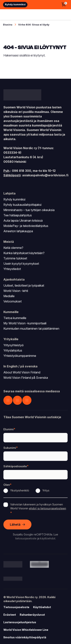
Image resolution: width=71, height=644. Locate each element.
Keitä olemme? (13, 248)
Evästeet (10, 615)
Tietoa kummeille (15, 318)
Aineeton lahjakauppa (18, 231)
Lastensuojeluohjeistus (20, 622)
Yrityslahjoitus (13, 350)
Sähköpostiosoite (16, 466)
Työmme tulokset (15, 258)
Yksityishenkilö (20, 490)
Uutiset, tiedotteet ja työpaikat (24, 285)
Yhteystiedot (12, 269)
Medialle (9, 296)
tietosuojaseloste (26, 538)
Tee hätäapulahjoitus (18, 215)
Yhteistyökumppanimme (20, 356)
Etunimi (9, 429)
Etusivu (8, 25)
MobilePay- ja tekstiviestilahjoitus (26, 226)
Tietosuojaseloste (16, 607)
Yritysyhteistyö (14, 345)
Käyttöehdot (42, 607)
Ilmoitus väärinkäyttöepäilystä (25, 637)
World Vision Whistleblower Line (26, 630)
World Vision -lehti (16, 291)
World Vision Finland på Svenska (26, 378)
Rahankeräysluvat (32, 615)
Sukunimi (11, 448)
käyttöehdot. (48, 538)
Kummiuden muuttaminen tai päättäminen (31, 329)
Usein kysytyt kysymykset (21, 264)
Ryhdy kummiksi (15, 4)
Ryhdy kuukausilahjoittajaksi (22, 205)
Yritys (46, 490)
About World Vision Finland (22, 372)
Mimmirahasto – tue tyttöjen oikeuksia (29, 210)
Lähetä (15, 524)
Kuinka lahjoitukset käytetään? (24, 253)
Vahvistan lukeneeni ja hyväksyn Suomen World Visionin (38, 506)
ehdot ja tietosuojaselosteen (48, 508)
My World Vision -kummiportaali (25, 323)
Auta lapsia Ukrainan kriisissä (23, 221)
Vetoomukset (12, 301)
